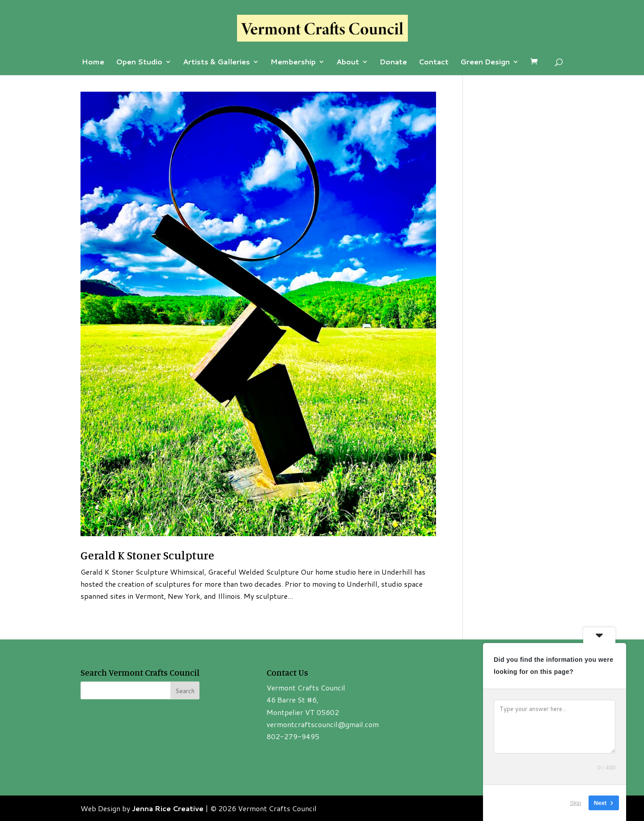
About (348, 63)
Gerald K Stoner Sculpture (147, 555)
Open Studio (139, 63)
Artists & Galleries (216, 63)
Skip (576, 803)
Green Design (485, 63)
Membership (293, 63)
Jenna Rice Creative (168, 808)
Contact (434, 63)
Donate (393, 63)
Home (93, 63)
